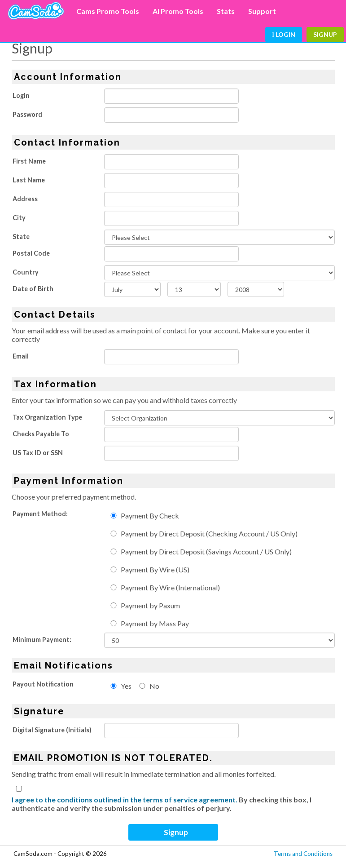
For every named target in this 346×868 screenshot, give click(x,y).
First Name (29, 161)
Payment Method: (40, 514)
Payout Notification (43, 684)
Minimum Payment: (42, 640)
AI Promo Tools (178, 11)
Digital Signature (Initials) (52, 730)
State (21, 237)
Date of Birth (33, 289)
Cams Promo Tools (108, 11)
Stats (226, 11)
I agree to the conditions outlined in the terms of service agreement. (125, 799)
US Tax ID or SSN (38, 453)
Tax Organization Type (47, 417)
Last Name (29, 180)
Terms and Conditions (303, 854)
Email (21, 356)
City (19, 218)
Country (26, 272)
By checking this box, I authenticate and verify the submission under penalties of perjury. (162, 804)
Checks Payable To (41, 434)
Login (284, 34)
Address (25, 199)
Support (262, 11)
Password (27, 114)
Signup (325, 34)
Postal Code (31, 253)
